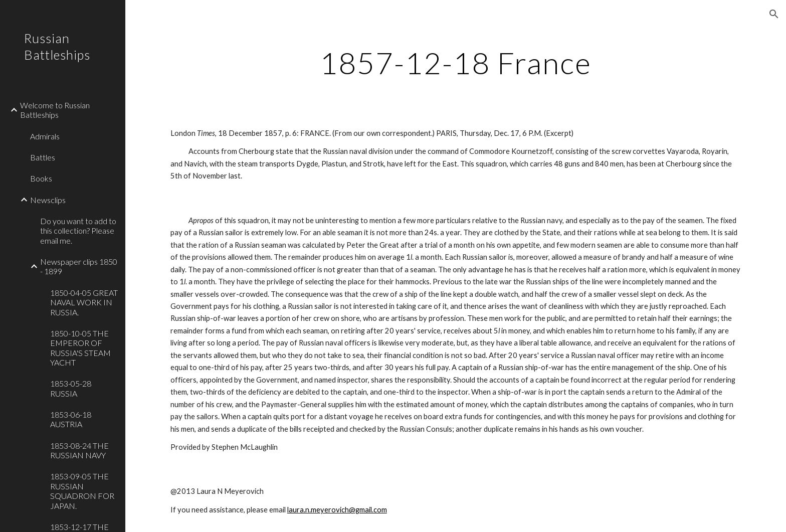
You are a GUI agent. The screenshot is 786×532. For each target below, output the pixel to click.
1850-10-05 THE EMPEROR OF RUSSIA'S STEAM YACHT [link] (80, 348)
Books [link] (41, 178)
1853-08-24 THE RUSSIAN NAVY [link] (79, 450)
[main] (456, 63)
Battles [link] (43, 157)
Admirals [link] (45, 136)
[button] (774, 14)
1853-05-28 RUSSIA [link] (71, 388)
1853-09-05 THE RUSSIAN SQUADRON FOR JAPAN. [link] (82, 491)
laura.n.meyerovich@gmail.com (337, 510)
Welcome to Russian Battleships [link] (55, 110)
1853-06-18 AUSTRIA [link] (71, 419)
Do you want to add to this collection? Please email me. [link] (78, 231)
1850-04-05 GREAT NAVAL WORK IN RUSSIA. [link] (84, 302)
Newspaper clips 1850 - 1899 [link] (79, 266)
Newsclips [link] (48, 200)
